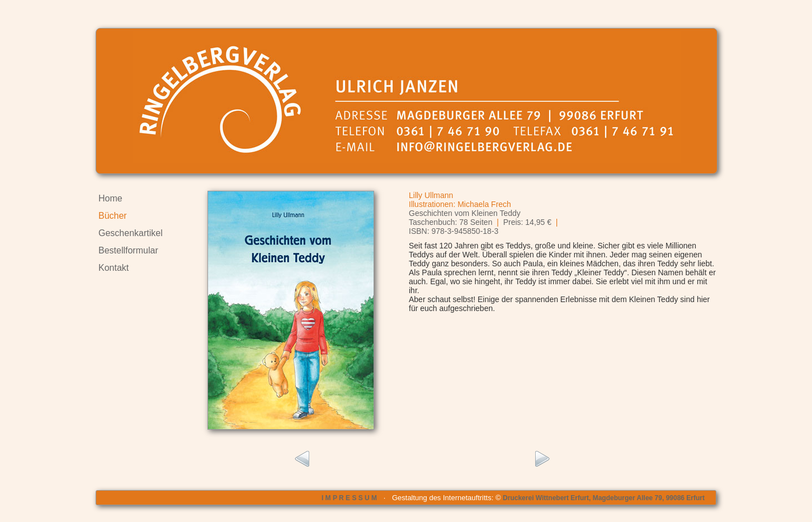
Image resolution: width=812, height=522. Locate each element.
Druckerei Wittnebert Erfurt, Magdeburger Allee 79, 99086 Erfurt (604, 498)
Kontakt (114, 268)
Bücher (113, 216)
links (301, 459)
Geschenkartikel (131, 233)
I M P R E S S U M (349, 498)
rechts (543, 459)
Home (110, 198)
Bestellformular (128, 250)
